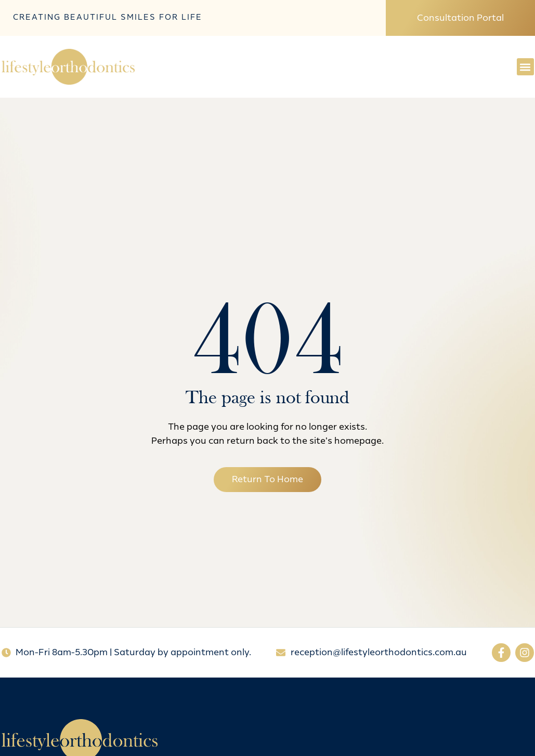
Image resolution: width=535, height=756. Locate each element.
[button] (525, 67)
